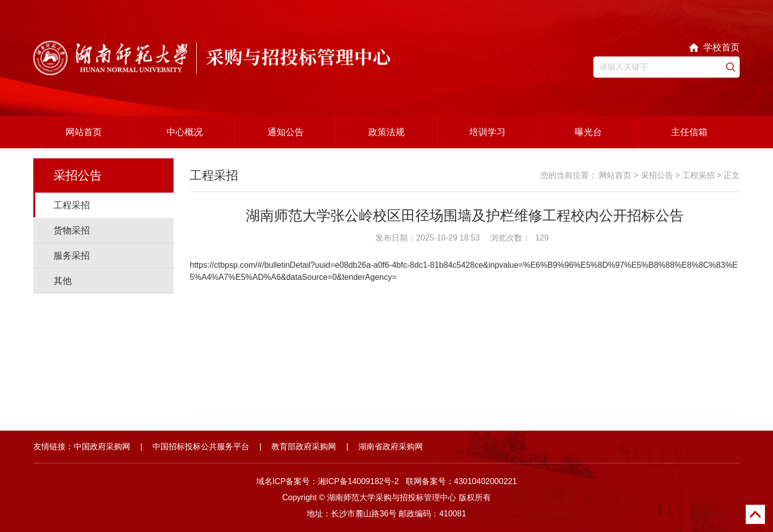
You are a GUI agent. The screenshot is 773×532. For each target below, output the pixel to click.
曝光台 (588, 132)
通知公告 (286, 132)
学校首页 (722, 47)
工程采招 (72, 205)
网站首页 (84, 132)
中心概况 (185, 132)
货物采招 (72, 230)
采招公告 (657, 175)
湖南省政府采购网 (391, 447)
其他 (63, 281)
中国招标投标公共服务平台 (201, 447)
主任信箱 (689, 132)
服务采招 (72, 256)
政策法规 (386, 132)
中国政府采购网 (102, 447)
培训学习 (487, 132)
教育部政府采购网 (304, 447)
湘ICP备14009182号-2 (358, 481)
